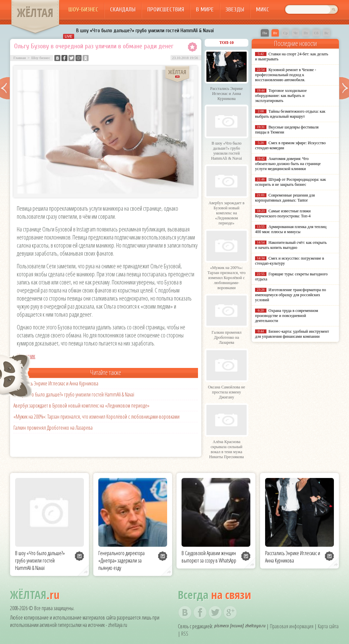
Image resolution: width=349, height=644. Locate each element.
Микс (263, 10)
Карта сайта (328, 626)
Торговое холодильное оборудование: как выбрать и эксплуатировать (281, 96)
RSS (185, 634)
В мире (205, 10)
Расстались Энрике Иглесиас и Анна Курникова (56, 383)
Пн (265, 33)
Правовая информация (292, 626)
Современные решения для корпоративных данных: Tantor (285, 198)
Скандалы (123, 10)
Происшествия (166, 10)
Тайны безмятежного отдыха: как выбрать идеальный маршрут (290, 114)
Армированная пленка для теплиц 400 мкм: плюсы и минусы (291, 229)
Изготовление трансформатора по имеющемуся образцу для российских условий (291, 295)
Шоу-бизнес (83, 10)
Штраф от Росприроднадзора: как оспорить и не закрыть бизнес (290, 182)
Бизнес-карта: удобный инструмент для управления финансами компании (292, 334)
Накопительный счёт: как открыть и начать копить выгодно (291, 245)
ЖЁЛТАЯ (35, 13)
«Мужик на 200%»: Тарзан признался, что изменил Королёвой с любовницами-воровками (96, 417)
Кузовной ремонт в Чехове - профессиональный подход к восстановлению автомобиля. (286, 75)
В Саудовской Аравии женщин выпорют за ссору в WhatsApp (209, 557)
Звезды (235, 10)
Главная (20, 58)
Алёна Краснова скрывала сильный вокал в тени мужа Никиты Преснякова (226, 449)
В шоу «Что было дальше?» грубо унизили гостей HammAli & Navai (145, 31)
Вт (275, 33)
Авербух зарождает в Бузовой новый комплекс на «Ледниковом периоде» (81, 406)
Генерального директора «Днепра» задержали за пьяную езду (121, 560)
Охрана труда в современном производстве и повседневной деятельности (287, 316)
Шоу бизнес (41, 58)
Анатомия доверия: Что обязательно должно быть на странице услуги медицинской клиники (288, 164)
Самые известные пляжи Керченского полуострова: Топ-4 (283, 213)
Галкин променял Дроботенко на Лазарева (53, 428)
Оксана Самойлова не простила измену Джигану (227, 392)
